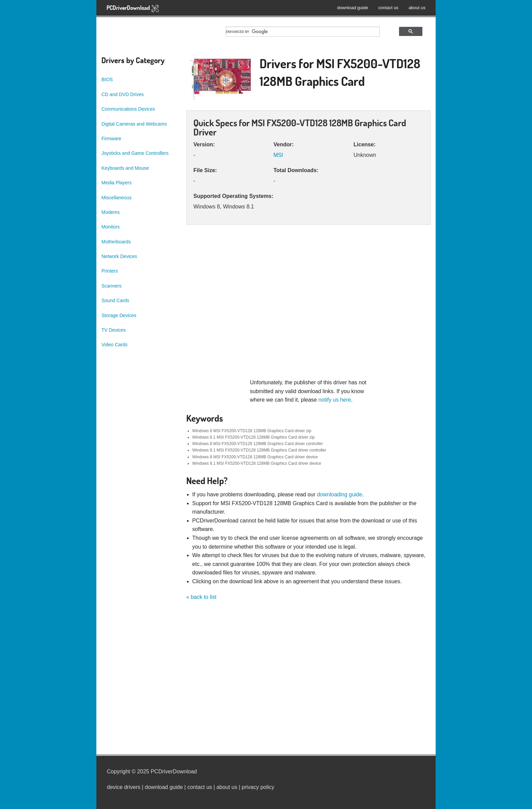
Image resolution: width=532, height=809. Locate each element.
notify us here (335, 400)
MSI (278, 155)
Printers (110, 271)
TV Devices (114, 330)
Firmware (111, 139)
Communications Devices (128, 109)
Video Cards (115, 345)
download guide (353, 8)
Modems (111, 212)
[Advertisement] (308, 305)
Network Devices (119, 256)
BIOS (107, 79)
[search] (303, 32)
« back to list (201, 597)
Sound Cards (115, 300)
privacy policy (258, 787)
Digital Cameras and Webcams (134, 124)
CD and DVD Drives (122, 94)
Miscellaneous (117, 198)
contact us (388, 8)
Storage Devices (119, 315)
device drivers (124, 787)
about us (417, 8)
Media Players (117, 183)
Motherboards (116, 242)
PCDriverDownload (133, 8)
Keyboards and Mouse (125, 168)
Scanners (111, 286)
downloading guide (339, 494)
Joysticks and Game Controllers (135, 153)
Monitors (111, 227)
